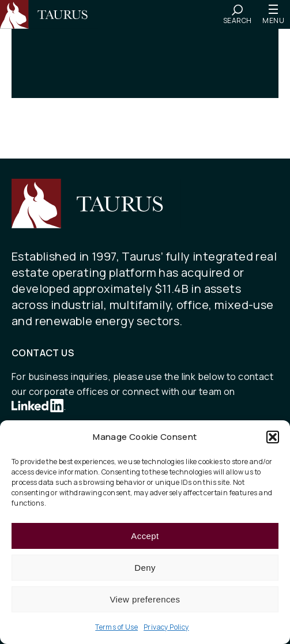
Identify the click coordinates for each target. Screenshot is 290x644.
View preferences (145, 599)
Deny (145, 568)
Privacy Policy (166, 627)
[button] (273, 437)
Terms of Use (116, 627)
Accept (145, 536)
